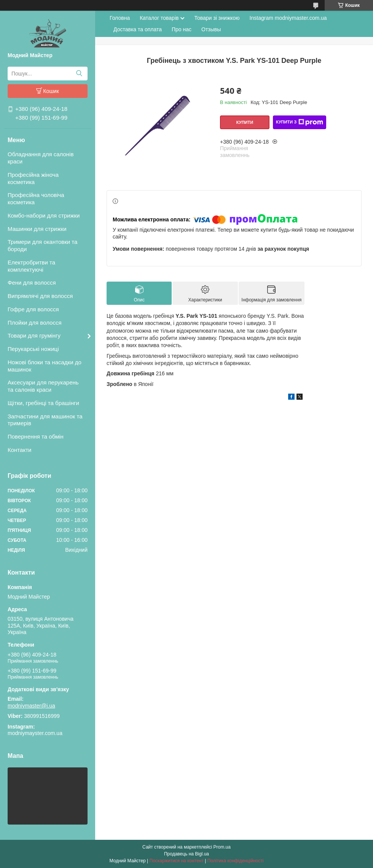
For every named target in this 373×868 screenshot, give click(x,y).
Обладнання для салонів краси (41, 158)
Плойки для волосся (35, 323)
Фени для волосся (32, 283)
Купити (245, 122)
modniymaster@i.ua (31, 706)
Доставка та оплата (138, 29)
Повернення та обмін (36, 436)
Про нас (182, 29)
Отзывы (211, 29)
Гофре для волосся (33, 309)
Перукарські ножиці (33, 349)
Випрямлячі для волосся (40, 296)
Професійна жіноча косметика (33, 178)
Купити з (300, 122)
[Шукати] (79, 74)
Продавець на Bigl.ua (186, 854)
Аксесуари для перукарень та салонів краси (43, 386)
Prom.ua (222, 847)
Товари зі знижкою (217, 18)
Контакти (19, 450)
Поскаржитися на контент (177, 861)
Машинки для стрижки (37, 229)
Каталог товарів (159, 18)
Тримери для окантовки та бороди (42, 245)
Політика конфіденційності (236, 861)
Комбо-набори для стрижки (44, 215)
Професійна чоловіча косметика (36, 199)
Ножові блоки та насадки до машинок (45, 366)
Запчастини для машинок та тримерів (45, 420)
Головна (120, 18)
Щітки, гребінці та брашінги (43, 403)
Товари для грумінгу (34, 336)
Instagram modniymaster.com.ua (288, 18)
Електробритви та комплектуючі (31, 266)
